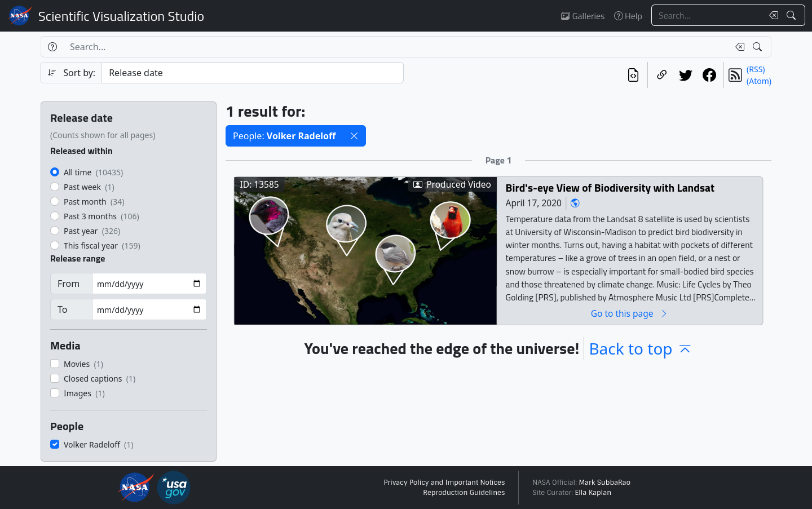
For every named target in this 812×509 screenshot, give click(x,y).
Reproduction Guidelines (464, 493)
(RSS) (756, 69)
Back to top (641, 348)
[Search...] (707, 15)
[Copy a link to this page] (662, 75)
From (69, 284)
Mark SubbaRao (604, 483)
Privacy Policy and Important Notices (444, 483)
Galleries (583, 16)
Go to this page (630, 313)
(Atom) (759, 81)
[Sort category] (253, 73)
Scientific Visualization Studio (121, 16)
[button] (354, 136)
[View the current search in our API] (633, 75)
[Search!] (793, 15)
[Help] (52, 47)
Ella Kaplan (593, 493)
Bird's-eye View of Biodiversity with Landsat (610, 187)
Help (628, 16)
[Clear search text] (771, 15)
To (62, 309)
